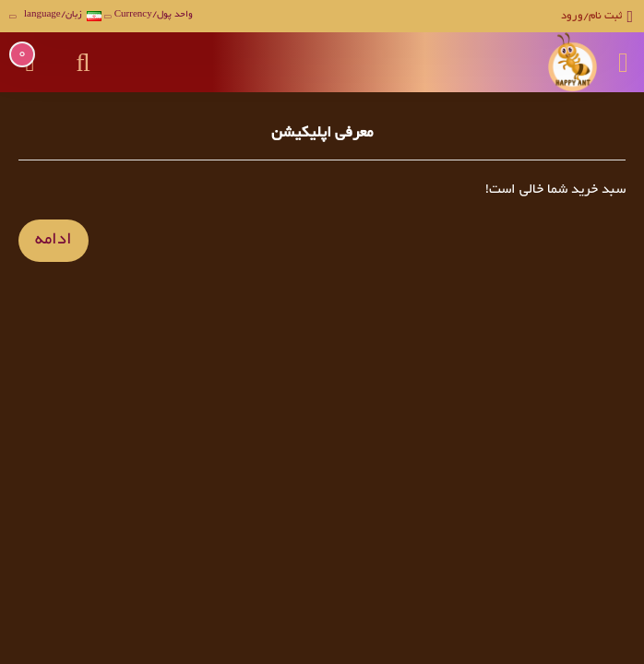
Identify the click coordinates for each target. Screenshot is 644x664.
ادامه (54, 241)
